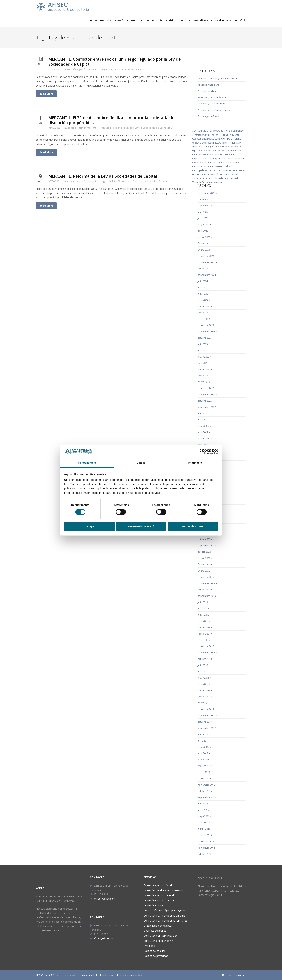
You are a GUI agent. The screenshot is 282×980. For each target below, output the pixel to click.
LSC (170, 128)
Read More (46, 94)
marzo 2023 (204, 369)
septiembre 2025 (207, 206)
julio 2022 (203, 413)
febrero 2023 (205, 376)
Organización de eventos (158, 926)
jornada (221, 158)
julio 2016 (203, 804)
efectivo (197, 143)
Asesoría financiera (208, 85)
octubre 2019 (205, 590)
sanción (215, 174)
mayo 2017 (203, 747)
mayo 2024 (203, 294)
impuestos (237, 151)
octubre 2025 (205, 199)
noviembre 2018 (206, 652)
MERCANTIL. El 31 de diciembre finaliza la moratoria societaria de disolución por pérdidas (111, 120)
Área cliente (201, 20)
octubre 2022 (205, 401)
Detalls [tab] (141, 463)
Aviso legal (150, 946)
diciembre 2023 (206, 325)
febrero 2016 (205, 835)
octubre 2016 (205, 791)
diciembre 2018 (206, 646)
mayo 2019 (203, 615)
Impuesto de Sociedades (217, 151)
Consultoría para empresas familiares (165, 921)
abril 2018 (203, 684)
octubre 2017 (205, 722)
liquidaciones (232, 162)
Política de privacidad (156, 956)
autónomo (226, 131)
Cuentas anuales (202, 139)
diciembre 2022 (206, 388)
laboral (240, 158)
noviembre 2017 (206, 715)
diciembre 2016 (206, 778)
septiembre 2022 (207, 407)
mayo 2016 (203, 816)
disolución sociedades (122, 128)
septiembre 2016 (207, 797)
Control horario (211, 135)
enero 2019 (204, 640)
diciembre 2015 (206, 841)
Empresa (105, 20)
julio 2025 (203, 212)
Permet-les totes (193, 527)
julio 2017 (203, 734)
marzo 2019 (204, 627)
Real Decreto (210, 170)
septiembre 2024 (207, 275)
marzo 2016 (204, 829)
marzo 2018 (204, 690)
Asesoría (119, 20)
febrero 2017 (205, 766)
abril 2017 (203, 753)
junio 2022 (203, 420)
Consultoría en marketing (158, 941)
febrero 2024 (205, 313)
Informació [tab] (195, 463)
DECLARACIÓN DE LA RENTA (226, 139)
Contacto (185, 20)
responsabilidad (201, 174)
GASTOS (205, 147)
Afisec (202, 131)
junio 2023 (203, 350)
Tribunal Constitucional (225, 178)
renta (241, 170)
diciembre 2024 (206, 256)
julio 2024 (203, 281)
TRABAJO (208, 178)
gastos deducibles (220, 147)
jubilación (231, 158)
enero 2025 (204, 250)
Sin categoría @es (207, 116)
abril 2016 (203, 822)
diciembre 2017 (206, 709)
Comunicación (154, 20)
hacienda (236, 147)
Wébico (242, 975)
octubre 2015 (205, 854)
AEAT (195, 131)
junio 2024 (203, 287)
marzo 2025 (204, 237)
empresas (207, 143)
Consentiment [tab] (87, 463)
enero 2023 (204, 382)
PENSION (220, 166)
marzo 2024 (204, 306)
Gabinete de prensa (155, 931)
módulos (210, 166)
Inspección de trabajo (204, 158)
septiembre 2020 (207, 545)
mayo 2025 (203, 224)
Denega (89, 527)
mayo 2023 (203, 357)
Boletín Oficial (117, 181)
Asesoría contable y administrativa (217, 78)
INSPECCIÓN (230, 154)
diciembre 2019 (206, 577)
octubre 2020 (205, 539)
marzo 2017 (204, 760)
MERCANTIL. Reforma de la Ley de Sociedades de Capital (103, 176)
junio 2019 (203, 608)
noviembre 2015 (206, 848)
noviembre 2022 (206, 394)
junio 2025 (203, 218)
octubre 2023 (205, 338)
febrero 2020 (205, 564)
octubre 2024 (205, 269)
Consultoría (135, 20)
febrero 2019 (205, 634)
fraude (196, 147)
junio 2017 (203, 741)
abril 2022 (203, 432)
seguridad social (229, 174)
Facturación (220, 143)
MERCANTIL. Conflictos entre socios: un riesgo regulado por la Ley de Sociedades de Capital (115, 62)
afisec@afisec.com (103, 899)
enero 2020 (204, 571)
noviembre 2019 (206, 583)
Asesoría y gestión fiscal (211, 97)
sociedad (197, 178)
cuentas (236, 135)
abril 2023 (203, 363)
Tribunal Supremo (202, 182)
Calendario (239, 131)
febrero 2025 (205, 243)
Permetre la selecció (141, 527)
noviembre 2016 (206, 785)
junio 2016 (203, 810)
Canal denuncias (222, 20)
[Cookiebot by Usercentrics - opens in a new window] (202, 451)
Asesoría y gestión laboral (212, 104)
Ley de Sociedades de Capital (125, 69)
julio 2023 (203, 344)
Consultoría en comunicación (161, 936)
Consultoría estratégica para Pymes (164, 910)
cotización (226, 135)
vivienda (217, 182)
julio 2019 (203, 602)
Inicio (94, 20)
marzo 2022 (204, 438)
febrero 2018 (205, 697)
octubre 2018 (205, 659)
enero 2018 (204, 703)
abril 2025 (203, 231)
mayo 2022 (203, 426)
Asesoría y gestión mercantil (82, 69)
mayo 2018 (203, 678)
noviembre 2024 (206, 262)
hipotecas (198, 151)
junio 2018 (203, 671)
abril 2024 (203, 300)
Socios (146, 69)
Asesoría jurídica (207, 91)
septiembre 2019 (207, 596)
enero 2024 (204, 319)
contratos (197, 135)
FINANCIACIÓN (234, 143)
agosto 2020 (204, 552)
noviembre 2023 (206, 331)
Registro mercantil (228, 170)
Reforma (163, 181)
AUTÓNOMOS (213, 131)
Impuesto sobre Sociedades (208, 154)
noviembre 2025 (206, 193)
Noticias (171, 20)
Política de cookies (155, 951)
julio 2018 (203, 665)
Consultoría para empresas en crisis (164, 916)
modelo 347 (199, 166)
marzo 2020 (204, 558)
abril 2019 (203, 621)
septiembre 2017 (207, 728)
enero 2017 (204, 772)
